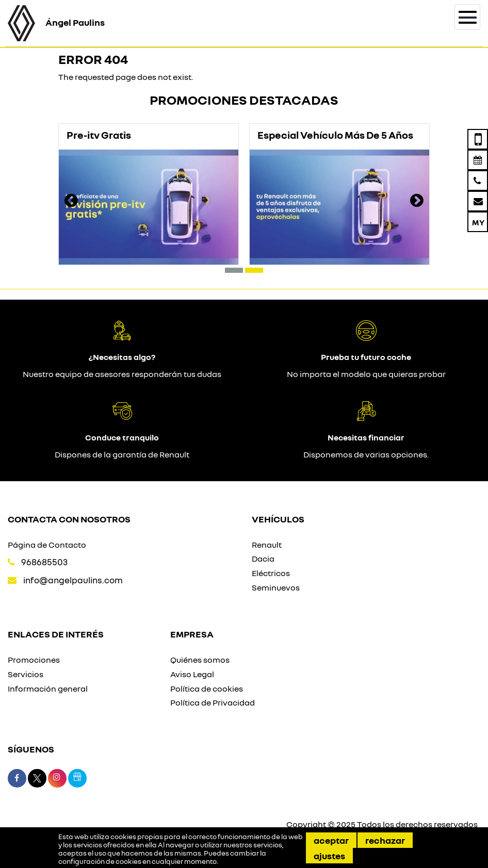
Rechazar (385, 840)
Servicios (26, 674)
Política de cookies (207, 689)
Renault (267, 545)
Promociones (34, 660)
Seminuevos (276, 587)
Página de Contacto (47, 545)
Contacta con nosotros (69, 519)
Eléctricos (271, 573)
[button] (234, 270)
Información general (48, 689)
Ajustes (329, 856)
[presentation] (71, 202)
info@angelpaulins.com (73, 580)
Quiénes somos (200, 660)
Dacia (263, 559)
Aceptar (331, 840)
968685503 (44, 562)
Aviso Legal (192, 674)
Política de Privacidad (213, 702)
